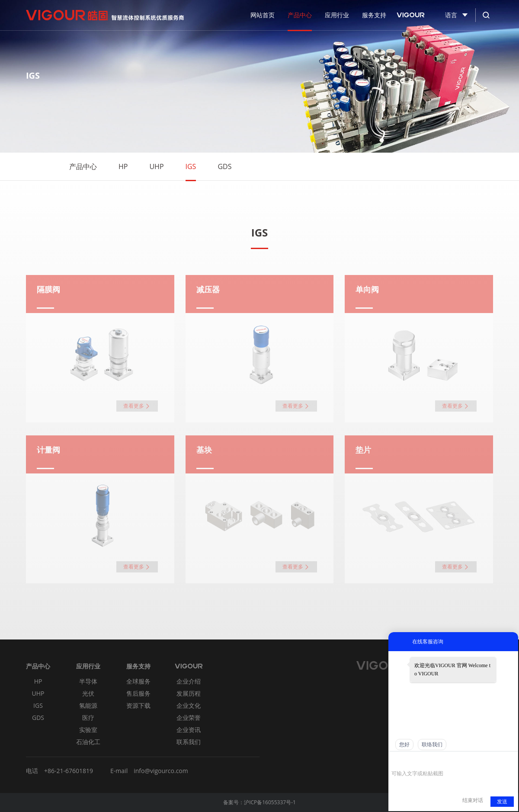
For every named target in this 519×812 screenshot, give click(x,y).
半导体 (88, 681)
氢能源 (88, 705)
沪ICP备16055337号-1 (270, 802)
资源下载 (138, 705)
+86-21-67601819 (69, 771)
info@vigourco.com (161, 771)
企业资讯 (189, 730)
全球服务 (138, 681)
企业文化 (189, 705)
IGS (191, 166)
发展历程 (189, 693)
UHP (156, 166)
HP (123, 166)
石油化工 (88, 742)
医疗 (88, 718)
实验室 (88, 730)
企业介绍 (189, 681)
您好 (404, 745)
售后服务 (138, 693)
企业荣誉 (189, 718)
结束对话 (473, 800)
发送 (502, 802)
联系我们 (189, 742)
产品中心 (83, 166)
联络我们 (432, 745)
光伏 (88, 693)
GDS (224, 166)
